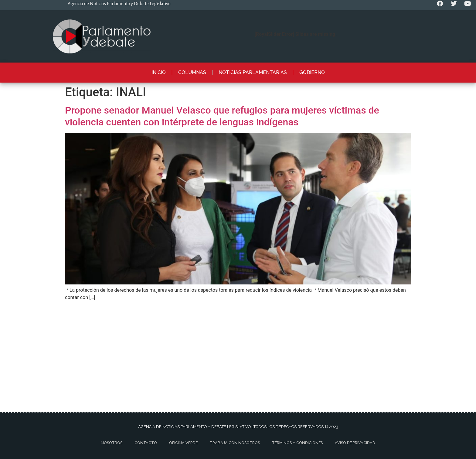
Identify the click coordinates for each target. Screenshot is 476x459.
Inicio (159, 72)
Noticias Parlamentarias (253, 72)
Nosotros (112, 443)
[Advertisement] (238, 348)
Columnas (192, 72)
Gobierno (312, 72)
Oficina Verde (183, 443)
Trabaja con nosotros (235, 443)
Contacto (146, 443)
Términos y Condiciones (297, 443)
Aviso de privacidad (355, 443)
